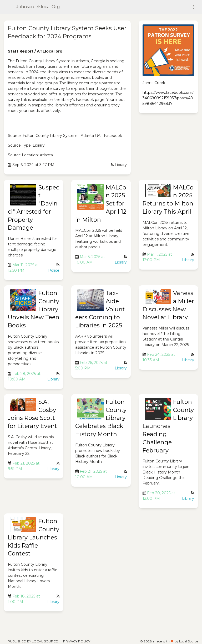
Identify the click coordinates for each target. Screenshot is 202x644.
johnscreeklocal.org (38, 7)
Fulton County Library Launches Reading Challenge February (168, 426)
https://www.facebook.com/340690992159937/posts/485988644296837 (168, 98)
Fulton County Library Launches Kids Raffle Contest (34, 537)
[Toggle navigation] (193, 7)
